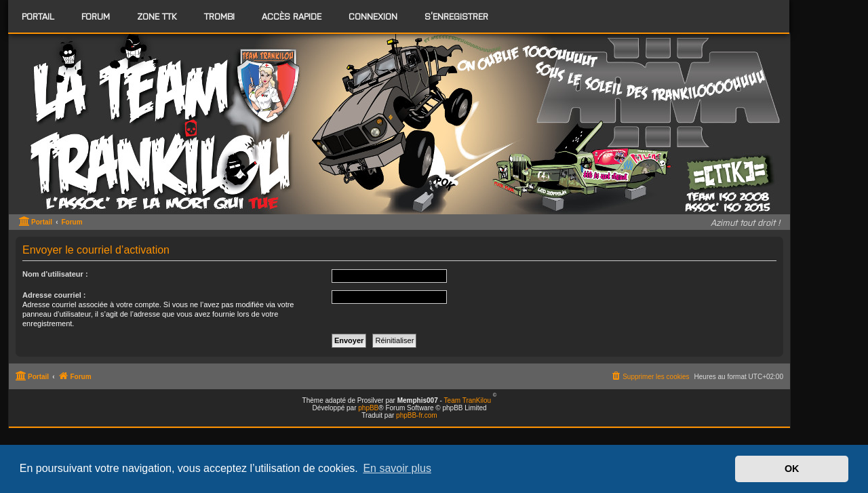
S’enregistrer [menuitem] (456, 16)
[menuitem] (96, 16)
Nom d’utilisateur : (55, 274)
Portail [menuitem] (38, 16)
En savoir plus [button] (397, 468)
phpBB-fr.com (417, 415)
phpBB (368, 408)
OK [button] (792, 469)
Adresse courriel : (54, 295)
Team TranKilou (468, 400)
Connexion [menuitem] (373, 16)
